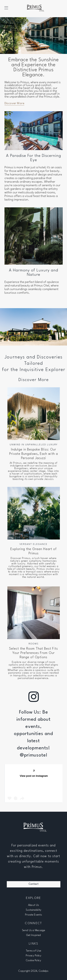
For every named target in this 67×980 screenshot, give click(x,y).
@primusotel (34, 755)
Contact (33, 884)
